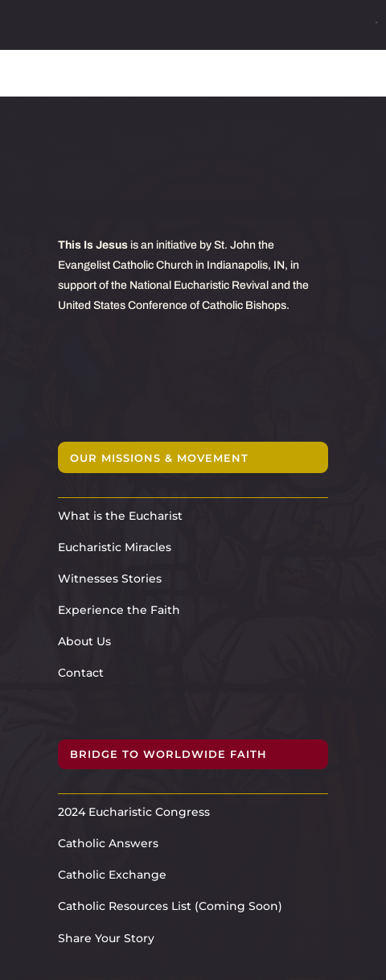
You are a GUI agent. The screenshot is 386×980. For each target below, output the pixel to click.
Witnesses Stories (110, 579)
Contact (81, 673)
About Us (84, 641)
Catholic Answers (108, 843)
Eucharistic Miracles (115, 547)
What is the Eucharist (120, 516)
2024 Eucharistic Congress (134, 812)
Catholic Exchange (112, 875)
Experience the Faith (119, 610)
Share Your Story (106, 938)
